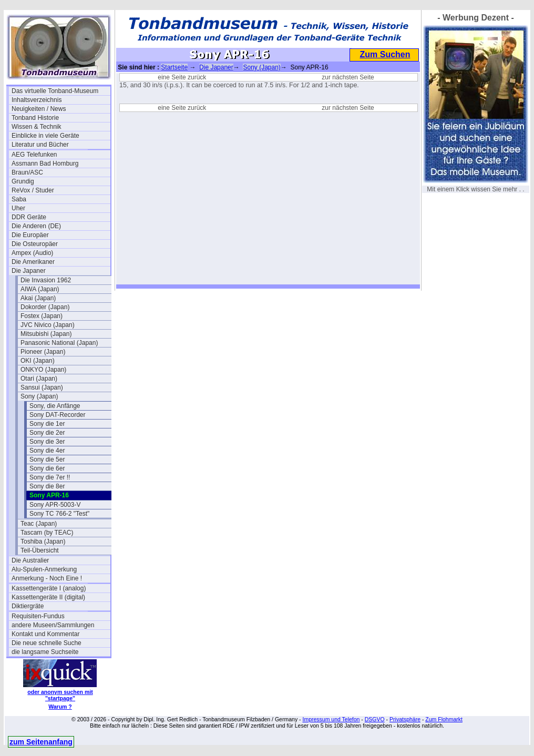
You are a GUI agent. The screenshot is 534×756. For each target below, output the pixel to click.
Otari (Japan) (39, 379)
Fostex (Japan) (42, 316)
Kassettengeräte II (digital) (48, 597)
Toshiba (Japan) (43, 542)
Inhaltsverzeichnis (37, 100)
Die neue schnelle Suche (47, 643)
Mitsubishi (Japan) (46, 334)
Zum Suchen (385, 54)
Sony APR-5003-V (55, 505)
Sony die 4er (47, 451)
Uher (18, 208)
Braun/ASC (27, 172)
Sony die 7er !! (50, 477)
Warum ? (60, 707)
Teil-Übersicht (40, 550)
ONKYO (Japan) (43, 370)
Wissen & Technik (36, 127)
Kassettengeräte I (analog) (49, 588)
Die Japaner (29, 271)
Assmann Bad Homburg (45, 164)
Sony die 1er (47, 424)
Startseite (174, 67)
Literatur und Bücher (40, 145)
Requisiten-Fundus (38, 616)
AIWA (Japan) (40, 289)
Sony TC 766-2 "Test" (59, 514)
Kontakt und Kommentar (45, 634)
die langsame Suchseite (45, 652)
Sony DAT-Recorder (57, 415)
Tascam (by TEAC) (47, 533)
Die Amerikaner (33, 262)
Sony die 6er (47, 468)
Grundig (23, 181)
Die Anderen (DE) (36, 226)
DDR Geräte (29, 217)
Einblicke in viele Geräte (45, 136)
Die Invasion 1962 (46, 280)
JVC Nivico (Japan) (48, 325)
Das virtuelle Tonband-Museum (55, 91)
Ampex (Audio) (32, 253)
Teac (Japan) (39, 524)
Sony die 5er (47, 459)
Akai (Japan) (38, 298)
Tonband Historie (35, 118)
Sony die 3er (47, 442)
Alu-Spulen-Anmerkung (44, 569)
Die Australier (30, 560)
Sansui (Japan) (42, 387)
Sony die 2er (47, 433)
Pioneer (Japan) (43, 352)
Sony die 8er (47, 486)
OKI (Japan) (38, 361)
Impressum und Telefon (331, 719)
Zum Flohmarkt (444, 719)
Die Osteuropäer (35, 244)
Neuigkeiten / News (39, 109)
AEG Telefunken (34, 155)
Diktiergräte (28, 606)
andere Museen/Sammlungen (53, 625)
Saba (19, 199)
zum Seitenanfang (41, 742)
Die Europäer (30, 235)
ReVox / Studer (33, 190)
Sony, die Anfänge (55, 406)
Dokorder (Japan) (45, 307)
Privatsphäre (405, 719)
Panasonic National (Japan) (59, 343)
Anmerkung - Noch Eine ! (47, 578)
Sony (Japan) (39, 396)
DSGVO (375, 719)
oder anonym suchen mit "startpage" (60, 695)
